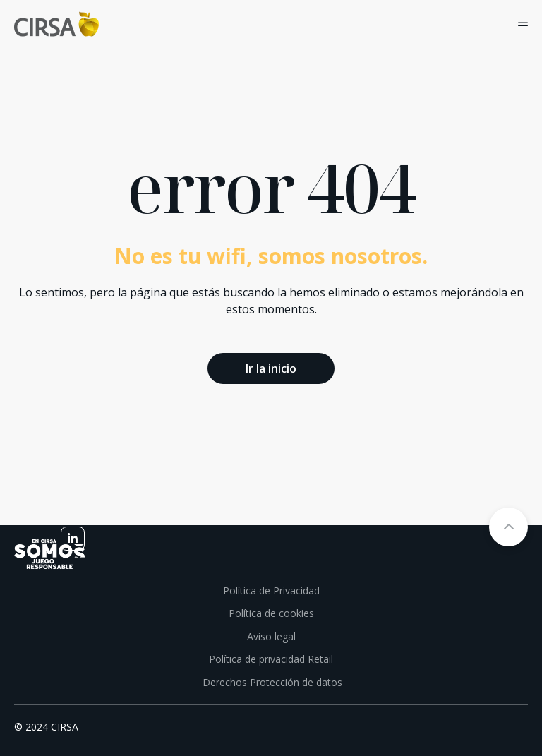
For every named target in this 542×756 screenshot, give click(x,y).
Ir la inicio (271, 368)
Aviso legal (271, 636)
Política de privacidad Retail (271, 659)
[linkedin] (73, 539)
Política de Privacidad (271, 590)
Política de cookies (271, 613)
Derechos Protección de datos (271, 682)
